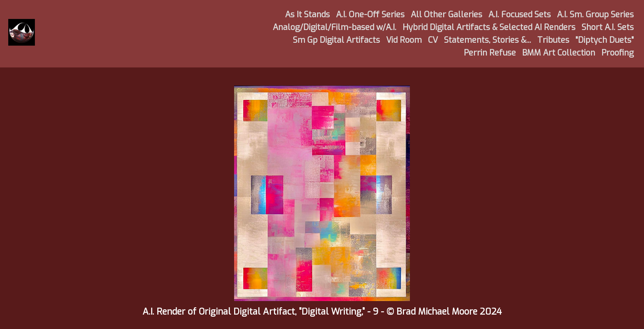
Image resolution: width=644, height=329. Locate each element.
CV (433, 40)
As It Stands (307, 15)
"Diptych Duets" (605, 40)
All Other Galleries (446, 15)
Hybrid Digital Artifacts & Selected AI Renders (489, 27)
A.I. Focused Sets (520, 15)
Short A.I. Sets (608, 27)
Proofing (618, 53)
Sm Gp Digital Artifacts (336, 40)
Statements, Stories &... (488, 40)
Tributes (553, 40)
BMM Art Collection (559, 53)
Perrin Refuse (490, 53)
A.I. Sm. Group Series (595, 15)
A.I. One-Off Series (370, 15)
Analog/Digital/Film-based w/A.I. (335, 27)
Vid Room (404, 40)
